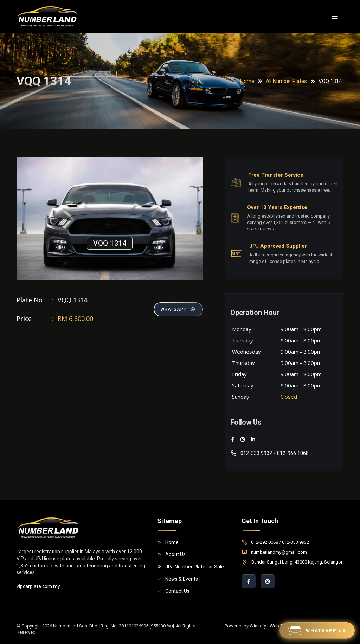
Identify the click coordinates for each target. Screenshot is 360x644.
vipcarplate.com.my (38, 586)
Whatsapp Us (317, 630)
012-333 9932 (251, 453)
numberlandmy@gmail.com (274, 552)
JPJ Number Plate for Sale (191, 567)
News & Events (178, 579)
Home (247, 81)
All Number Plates (286, 81)
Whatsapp (178, 309)
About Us (171, 554)
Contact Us (173, 591)
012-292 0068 (260, 542)
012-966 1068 (293, 453)
